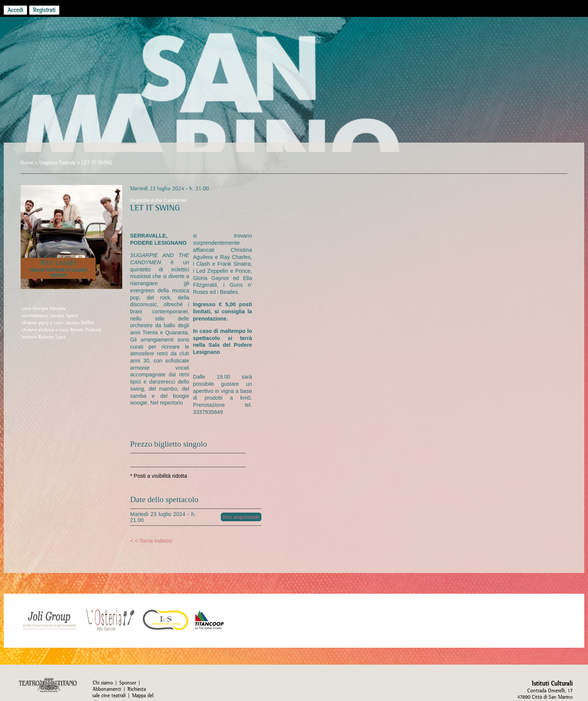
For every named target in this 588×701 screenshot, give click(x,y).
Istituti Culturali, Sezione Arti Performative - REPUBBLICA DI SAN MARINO (294, 99)
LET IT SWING (97, 163)
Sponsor (128, 683)
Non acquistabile (241, 517)
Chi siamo (103, 683)
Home (27, 163)
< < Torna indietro (151, 541)
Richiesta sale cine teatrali (119, 692)
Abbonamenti (107, 689)
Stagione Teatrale (57, 163)
